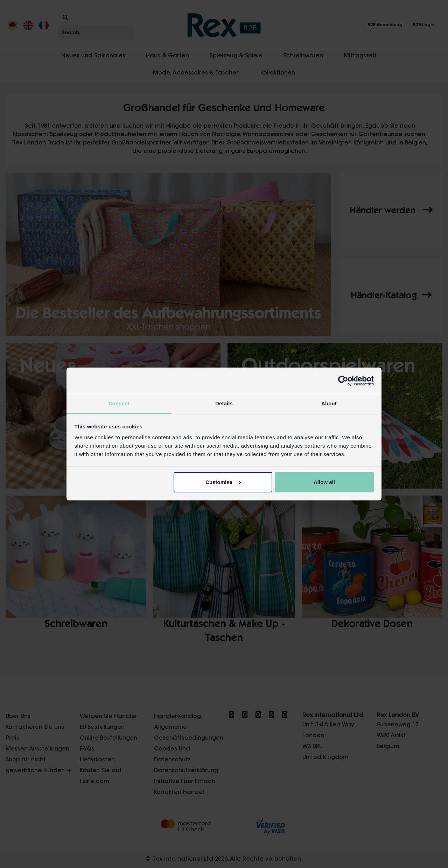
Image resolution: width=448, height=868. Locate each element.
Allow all (324, 482)
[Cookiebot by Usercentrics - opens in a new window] (343, 381)
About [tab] (329, 403)
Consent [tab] (119, 403)
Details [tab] (224, 403)
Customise (223, 482)
